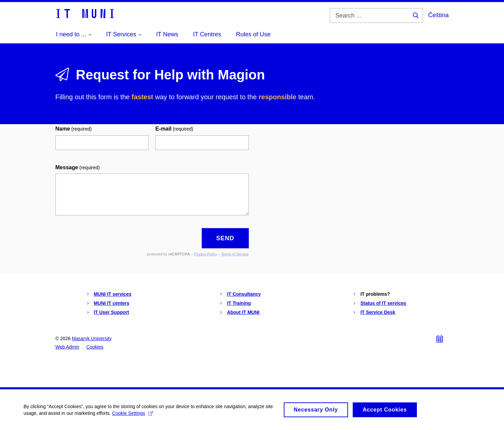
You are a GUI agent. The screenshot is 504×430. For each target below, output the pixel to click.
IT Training (239, 303)
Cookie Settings (133, 416)
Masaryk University (92, 338)
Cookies (95, 347)
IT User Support (111, 312)
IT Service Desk (378, 312)
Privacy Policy (205, 254)
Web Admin (67, 347)
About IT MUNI (243, 312)
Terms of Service (235, 254)
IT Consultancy (244, 294)
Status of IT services (383, 303)
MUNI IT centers (112, 303)
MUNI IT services (113, 294)
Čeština (438, 15)
